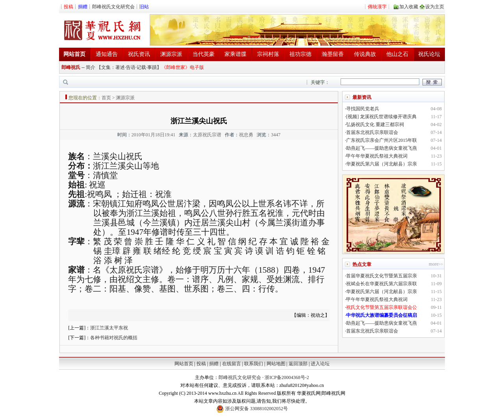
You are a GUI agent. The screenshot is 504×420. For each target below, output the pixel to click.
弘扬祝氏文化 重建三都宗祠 (375, 125)
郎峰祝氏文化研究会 (113, 7)
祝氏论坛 (429, 54)
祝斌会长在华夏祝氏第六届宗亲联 (382, 284)
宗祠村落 (268, 54)
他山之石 (397, 54)
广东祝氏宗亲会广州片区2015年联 (382, 140)
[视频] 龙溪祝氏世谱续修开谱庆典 (381, 117)
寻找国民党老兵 (363, 109)
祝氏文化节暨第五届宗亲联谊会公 (382, 307)
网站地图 (276, 364)
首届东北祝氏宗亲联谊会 (372, 132)
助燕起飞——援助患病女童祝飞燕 (382, 148)
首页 (106, 98)
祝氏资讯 (139, 54)
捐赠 (214, 364)
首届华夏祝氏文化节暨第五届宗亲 (382, 276)
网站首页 (184, 364)
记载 (141, 67)
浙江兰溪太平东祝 (109, 328)
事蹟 (152, 67)
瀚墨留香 (333, 54)
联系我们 (254, 364)
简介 (91, 67)
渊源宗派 (171, 54)
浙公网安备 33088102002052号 (252, 409)
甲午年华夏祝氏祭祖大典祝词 (377, 156)
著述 (120, 67)
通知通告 (107, 54)
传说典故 (365, 54)
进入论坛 (320, 364)
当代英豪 (204, 54)
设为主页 (435, 7)
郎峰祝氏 (71, 67)
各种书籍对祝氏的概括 (114, 338)
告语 (131, 67)
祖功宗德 (300, 54)
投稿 (201, 364)
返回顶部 (298, 364)
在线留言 (232, 364)
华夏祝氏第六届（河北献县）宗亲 (382, 164)
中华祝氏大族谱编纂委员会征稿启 (382, 315)
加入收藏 (409, 7)
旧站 (144, 7)
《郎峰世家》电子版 (183, 67)
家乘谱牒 (235, 54)
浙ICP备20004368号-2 (287, 377)
